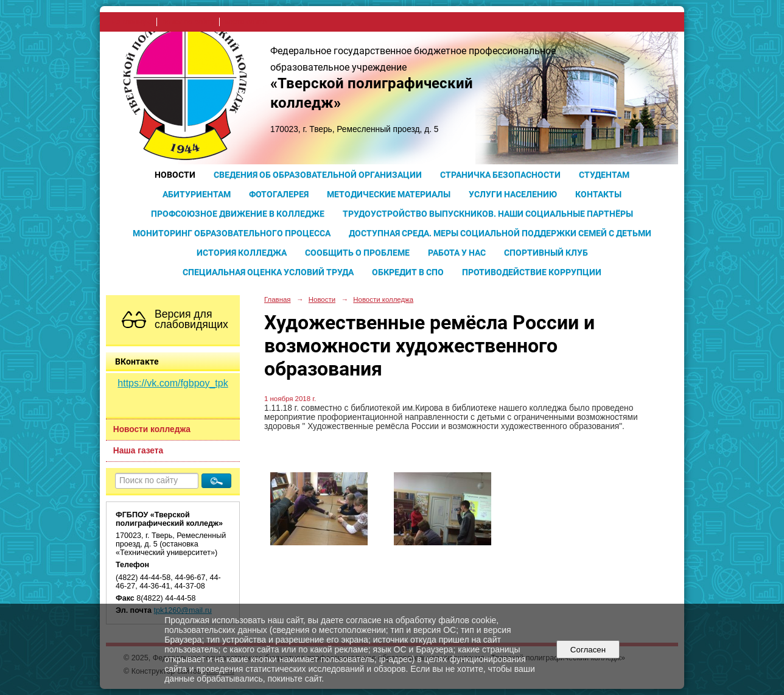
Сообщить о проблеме (357, 253)
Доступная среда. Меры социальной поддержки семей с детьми (500, 233)
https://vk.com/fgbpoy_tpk (173, 383)
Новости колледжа (152, 429)
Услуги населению (513, 194)
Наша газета (138, 451)
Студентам (604, 175)
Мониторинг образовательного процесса (232, 233)
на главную (132, 22)
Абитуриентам (197, 194)
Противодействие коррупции (532, 272)
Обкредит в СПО (408, 272)
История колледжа (242, 253)
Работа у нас (457, 253)
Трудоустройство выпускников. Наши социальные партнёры (488, 214)
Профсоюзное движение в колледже (238, 214)
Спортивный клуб (546, 253)
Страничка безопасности (500, 175)
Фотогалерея (279, 194)
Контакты (598, 194)
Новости (175, 175)
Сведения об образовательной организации (318, 175)
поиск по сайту (188, 22)
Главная (278, 299)
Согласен (588, 650)
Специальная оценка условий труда (268, 272)
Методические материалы (389, 194)
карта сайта (246, 22)
